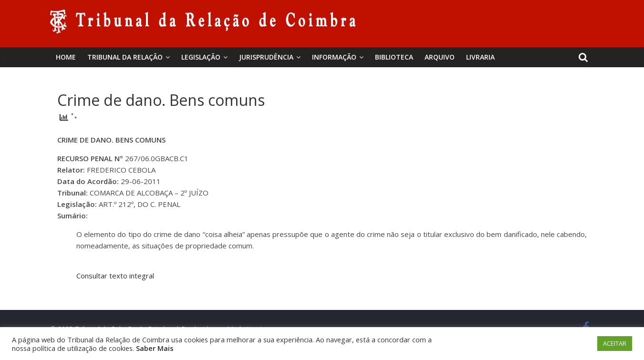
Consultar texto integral (115, 276)
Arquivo (440, 57)
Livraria (480, 57)
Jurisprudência (266, 57)
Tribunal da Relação (125, 57)
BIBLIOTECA (394, 57)
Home (66, 57)
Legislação (201, 57)
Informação (334, 57)
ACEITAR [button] (615, 343)
